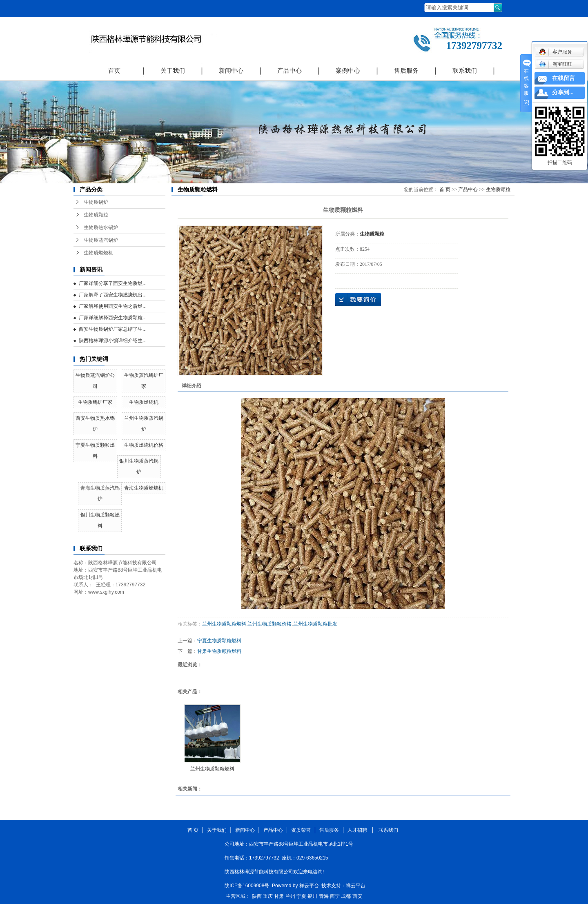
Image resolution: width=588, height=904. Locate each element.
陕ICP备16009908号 (247, 886)
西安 (357, 896)
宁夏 (301, 896)
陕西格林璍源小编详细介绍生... (113, 341)
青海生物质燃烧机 (144, 488)
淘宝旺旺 (556, 64)
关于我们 (173, 71)
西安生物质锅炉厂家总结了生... (113, 329)
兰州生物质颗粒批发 (315, 624)
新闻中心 (231, 71)
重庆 (268, 896)
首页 (114, 71)
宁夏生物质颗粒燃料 (219, 641)
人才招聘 (359, 830)
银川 (312, 896)
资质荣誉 (301, 830)
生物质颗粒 (96, 215)
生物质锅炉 (96, 202)
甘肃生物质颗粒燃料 (219, 651)
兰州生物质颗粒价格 (269, 624)
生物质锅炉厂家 (95, 402)
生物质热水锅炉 (101, 227)
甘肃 (279, 896)
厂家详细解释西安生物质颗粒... (113, 318)
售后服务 (406, 71)
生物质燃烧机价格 (144, 445)
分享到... (563, 92)
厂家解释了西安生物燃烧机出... (113, 295)
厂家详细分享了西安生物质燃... (113, 283)
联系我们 (465, 71)
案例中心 (348, 71)
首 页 (445, 189)
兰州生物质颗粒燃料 (224, 624)
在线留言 (563, 78)
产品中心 (290, 71)
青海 (324, 896)
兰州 (290, 896)
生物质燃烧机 (98, 253)
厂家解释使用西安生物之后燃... (113, 306)
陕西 (257, 896)
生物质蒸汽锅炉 (101, 240)
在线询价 (358, 300)
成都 (346, 896)
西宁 (335, 896)
